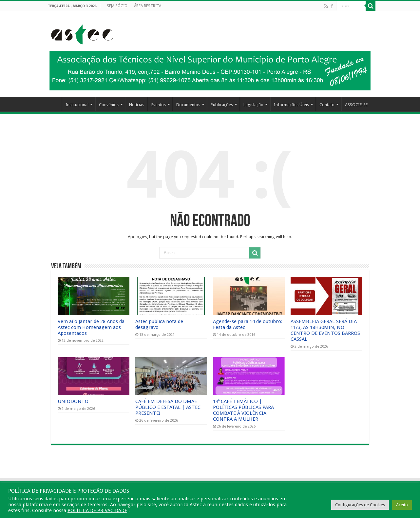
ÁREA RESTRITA (148, 6)
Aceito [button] (402, 505)
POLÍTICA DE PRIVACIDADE (97, 510)
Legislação (253, 105)
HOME (53, 104)
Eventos (159, 105)
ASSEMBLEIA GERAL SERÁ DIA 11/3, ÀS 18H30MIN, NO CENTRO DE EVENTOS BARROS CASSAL (325, 330)
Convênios (109, 105)
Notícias (137, 105)
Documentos (188, 105)
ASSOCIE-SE (356, 105)
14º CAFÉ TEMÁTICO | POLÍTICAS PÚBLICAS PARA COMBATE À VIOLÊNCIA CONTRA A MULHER (243, 410)
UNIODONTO (73, 401)
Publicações (222, 105)
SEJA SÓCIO (117, 6)
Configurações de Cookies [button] (360, 505)
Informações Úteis (291, 105)
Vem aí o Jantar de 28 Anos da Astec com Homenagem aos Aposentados (91, 327)
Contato (327, 105)
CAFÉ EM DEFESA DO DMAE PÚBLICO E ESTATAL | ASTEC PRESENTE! (168, 407)
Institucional (77, 105)
